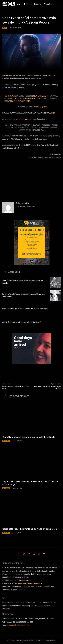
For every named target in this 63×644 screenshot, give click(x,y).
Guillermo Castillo (22, 203)
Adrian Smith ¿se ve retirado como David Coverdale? (22, 322)
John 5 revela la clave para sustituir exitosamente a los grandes (23, 282)
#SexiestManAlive (38, 96)
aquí (8, 609)
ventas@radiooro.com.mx (19, 625)
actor (27, 119)
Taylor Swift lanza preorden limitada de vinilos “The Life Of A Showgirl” (30, 483)
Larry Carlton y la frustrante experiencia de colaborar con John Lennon (23, 295)
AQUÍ (53, 113)
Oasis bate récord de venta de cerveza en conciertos (30, 529)
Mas (5, 28)
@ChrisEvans (10, 96)
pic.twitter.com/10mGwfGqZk (17, 101)
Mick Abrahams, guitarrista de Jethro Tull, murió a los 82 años (25, 309)
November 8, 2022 (40, 107)
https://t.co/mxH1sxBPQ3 (26, 99)
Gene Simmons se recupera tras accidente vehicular (29, 437)
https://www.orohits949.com (25, 206)
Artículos (6, 441)
